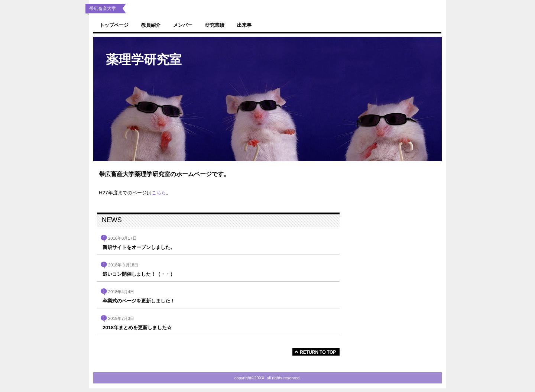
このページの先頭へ (316, 352)
